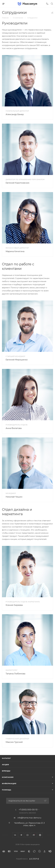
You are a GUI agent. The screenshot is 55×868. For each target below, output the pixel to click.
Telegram (21, 835)
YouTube (27, 835)
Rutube (34, 835)
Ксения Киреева (14, 605)
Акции (5, 765)
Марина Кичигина (15, 251)
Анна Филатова (14, 428)
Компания (8, 777)
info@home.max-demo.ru (29, 818)
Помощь (7, 790)
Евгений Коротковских (17, 183)
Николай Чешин (14, 497)
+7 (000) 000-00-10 (28, 810)
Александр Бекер (15, 114)
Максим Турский (14, 742)
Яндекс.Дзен (40, 835)
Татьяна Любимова (15, 674)
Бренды (6, 771)
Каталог (6, 758)
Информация (9, 783)
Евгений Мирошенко (17, 360)
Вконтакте (15, 835)
